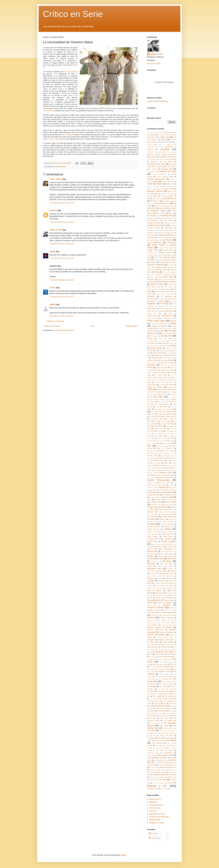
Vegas (149, 760)
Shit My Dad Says (153, 595)
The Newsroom (161, 706)
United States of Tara (164, 755)
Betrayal (163, 196)
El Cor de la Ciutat (163, 294)
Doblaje (174, 275)
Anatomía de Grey (167, 171)
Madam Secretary (163, 446)
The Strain (165, 718)
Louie (172, 438)
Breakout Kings (162, 218)
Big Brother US (163, 203)
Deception (170, 267)
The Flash (166, 672)
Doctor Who (168, 277)
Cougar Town (153, 250)
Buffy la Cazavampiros (158, 225)
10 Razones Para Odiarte (166, 135)
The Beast (161, 649)
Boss (157, 216)
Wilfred (160, 775)
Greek (164, 343)
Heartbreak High (168, 358)
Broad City (173, 218)
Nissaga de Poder (153, 495)
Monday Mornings (159, 475)
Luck (172, 441)
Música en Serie (163, 483)
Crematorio (151, 253)
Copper (171, 248)
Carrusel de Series (156, 805)
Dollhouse (151, 279)
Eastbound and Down (154, 289)
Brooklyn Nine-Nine (154, 223)
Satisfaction (170, 576)
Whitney (152, 775)
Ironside (169, 377)
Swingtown (151, 640)
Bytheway (153, 802)
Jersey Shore (152, 385)
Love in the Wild (162, 441)
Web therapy (164, 767)
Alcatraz (153, 157)
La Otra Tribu (156, 397)
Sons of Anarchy (165, 603)
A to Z (164, 145)
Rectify (161, 556)
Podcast (167, 529)
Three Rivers (157, 733)
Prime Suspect (153, 536)
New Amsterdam (171, 490)
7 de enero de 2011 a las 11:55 (61, 203)
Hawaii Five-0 (159, 355)
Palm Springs (165, 514)
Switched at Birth (164, 640)
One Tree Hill (171, 502)
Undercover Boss (153, 753)
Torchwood (151, 738)
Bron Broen (168, 220)
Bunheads (173, 225)
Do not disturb (164, 275)
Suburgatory (151, 613)
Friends (173, 321)
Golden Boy (154, 336)
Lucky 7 (150, 443)
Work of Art (172, 777)
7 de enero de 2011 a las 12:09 (61, 244)
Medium (162, 458)
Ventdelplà (158, 760)
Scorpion (162, 581)
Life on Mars (155, 412)
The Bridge (172, 654)
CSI (149, 257)
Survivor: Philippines (166, 632)
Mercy (166, 463)
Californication (152, 230)
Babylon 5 (170, 184)
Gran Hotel (173, 341)
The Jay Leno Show (166, 684)
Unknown (53, 211)
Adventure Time (152, 152)
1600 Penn (151, 137)
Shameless (160, 593)
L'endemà (173, 394)
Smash (150, 603)
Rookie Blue (151, 571)
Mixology (173, 470)
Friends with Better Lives (159, 324)
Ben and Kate (169, 194)
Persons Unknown (154, 527)
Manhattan (150, 451)
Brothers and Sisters (170, 223)
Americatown (151, 172)
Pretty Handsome (153, 534)
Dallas (174, 260)
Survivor (151, 617)
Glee (170, 331)
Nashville (162, 487)
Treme (149, 740)
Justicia (171, 387)
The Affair (167, 645)
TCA (175, 640)
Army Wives (169, 177)
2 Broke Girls (164, 137)
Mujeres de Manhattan (166, 478)
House (150, 368)
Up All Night (151, 758)
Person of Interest (167, 524)
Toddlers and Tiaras (170, 733)
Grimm (172, 343)
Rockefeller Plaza (154, 569)
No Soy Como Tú (155, 497)
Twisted (150, 745)
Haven (149, 355)
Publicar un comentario (55, 321)
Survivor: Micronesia (155, 630)
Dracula (171, 284)
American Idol (166, 169)
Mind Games (151, 468)
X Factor (163, 780)
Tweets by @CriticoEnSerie (158, 101)
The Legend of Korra (164, 691)
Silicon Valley (161, 598)
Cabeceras (169, 228)
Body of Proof (161, 213)
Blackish (162, 208)
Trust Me (170, 743)
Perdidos (151, 524)
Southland (166, 605)
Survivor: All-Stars (167, 618)
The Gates (158, 677)
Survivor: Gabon (167, 625)
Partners (162, 519)
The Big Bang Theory (161, 652)
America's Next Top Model (162, 162)
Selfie (171, 586)
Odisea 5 (159, 500)
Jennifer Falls (160, 382)
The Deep (153, 667)
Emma (155, 301)
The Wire (151, 731)
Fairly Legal (158, 311)
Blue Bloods (172, 208)
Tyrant (157, 746)
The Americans (165, 647)
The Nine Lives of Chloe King (163, 708)
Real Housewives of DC (168, 551)
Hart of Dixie (158, 353)
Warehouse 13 (171, 765)
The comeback (164, 662)
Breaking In (151, 218)
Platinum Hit (169, 527)
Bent (149, 196)
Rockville (170, 569)
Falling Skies (169, 311)
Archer (159, 177)
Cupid (161, 260)
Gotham (150, 338)
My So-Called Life (166, 485)
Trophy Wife (159, 740)
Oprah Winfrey (169, 505)
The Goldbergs (164, 679)
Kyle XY (164, 394)
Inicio (93, 326)
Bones (171, 213)
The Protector (170, 713)
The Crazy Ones (161, 664)
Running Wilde (154, 573)
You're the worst (153, 789)
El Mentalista (166, 296)
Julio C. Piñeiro (56, 179)
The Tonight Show (170, 721)
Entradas (153, 834)
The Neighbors (160, 703)
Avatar (172, 182)
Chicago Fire (157, 240)
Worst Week (153, 780)
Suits (161, 613)
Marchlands (151, 453)
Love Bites (150, 441)
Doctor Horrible (155, 277)
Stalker (172, 608)
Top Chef (153, 736)
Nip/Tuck (170, 492)
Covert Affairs (168, 250)
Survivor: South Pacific (165, 637)
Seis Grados (160, 586)
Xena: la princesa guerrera (161, 783)
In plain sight (161, 375)
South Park (152, 605)
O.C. (149, 500)
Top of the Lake (167, 735)
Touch (160, 738)
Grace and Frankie (165, 338)
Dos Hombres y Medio (167, 282)
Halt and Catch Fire (153, 346)
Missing (157, 470)
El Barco (158, 291)
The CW (173, 664)
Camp (155, 233)
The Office (151, 711)
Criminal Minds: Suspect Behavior (158, 255)
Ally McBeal (169, 157)
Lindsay (160, 414)
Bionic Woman (160, 206)
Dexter (157, 272)
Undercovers (168, 753)
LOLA (172, 429)
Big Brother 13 (155, 201)
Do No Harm (153, 275)
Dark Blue (171, 265)
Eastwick (166, 289)
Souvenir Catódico (156, 607)
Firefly (170, 314)
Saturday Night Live (155, 578)
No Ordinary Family (169, 495)
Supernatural (171, 613)
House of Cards (162, 368)
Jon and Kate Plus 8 (166, 385)
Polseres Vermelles (167, 532)
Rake (169, 547)
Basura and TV (155, 799)
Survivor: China (161, 623)
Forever (149, 318)
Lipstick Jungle (171, 414)
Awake (150, 184)
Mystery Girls (151, 487)
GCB (159, 328)
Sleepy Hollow (169, 600)
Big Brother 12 (170, 198)
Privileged (151, 539)
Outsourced (170, 512)
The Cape (152, 657)
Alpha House (164, 159)
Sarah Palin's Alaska (154, 576)
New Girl (153, 492)
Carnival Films (48, 111)
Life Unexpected (168, 412)
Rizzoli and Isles (165, 566)
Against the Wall (167, 152)
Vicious (157, 763)
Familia (149, 314)
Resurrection (154, 561)
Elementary (151, 299)
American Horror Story (156, 164)
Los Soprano (160, 436)
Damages (153, 262)
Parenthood (159, 517)
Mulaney (150, 483)
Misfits (69, 135)
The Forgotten (164, 674)
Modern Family (166, 473)
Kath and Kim (162, 389)
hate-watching (170, 353)
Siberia (163, 595)
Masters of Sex (153, 456)
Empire (172, 301)
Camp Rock (163, 233)
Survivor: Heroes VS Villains (159, 627)
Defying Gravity (161, 270)
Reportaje (159, 559)
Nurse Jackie (168, 497)
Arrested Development (156, 179)
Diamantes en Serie (157, 814)
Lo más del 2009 (155, 416)
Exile (171, 306)
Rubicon (173, 571)
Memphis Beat (171, 461)
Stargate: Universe (154, 610)
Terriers (149, 645)
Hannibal (173, 346)
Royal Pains (162, 571)
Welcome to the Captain (158, 770)
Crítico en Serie (73, 14)
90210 (163, 140)
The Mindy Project (167, 699)
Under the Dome (166, 750)
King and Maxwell (153, 394)
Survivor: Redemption (156, 635)
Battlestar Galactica (155, 191)
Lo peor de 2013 (160, 429)
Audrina (165, 182)
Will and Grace (171, 775)
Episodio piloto (155, 820)
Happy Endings (156, 348)
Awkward (159, 184)
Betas (155, 196)
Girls (162, 331)
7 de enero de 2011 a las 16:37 (61, 297)
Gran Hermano (162, 341)
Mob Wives (153, 473)
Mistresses (165, 470)
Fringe (173, 323)
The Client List (164, 659)
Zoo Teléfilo (165, 789)
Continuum (162, 248)
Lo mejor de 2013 (157, 419)
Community (172, 243)
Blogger (123, 855)
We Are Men (153, 767)
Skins (63, 135)
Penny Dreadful (168, 522)
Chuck (168, 240)
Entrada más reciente (52, 326)
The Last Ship (163, 689)
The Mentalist (159, 694)
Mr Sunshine (151, 478)
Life (175, 409)
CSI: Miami (159, 257)
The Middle (157, 696)
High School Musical (154, 363)
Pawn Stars (154, 522)
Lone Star (151, 431)
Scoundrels (158, 583)
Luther (157, 443)
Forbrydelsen (166, 316)
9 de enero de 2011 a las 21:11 (61, 316)
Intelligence (161, 377)
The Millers (153, 699)
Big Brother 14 (167, 201)
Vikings (161, 765)
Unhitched (150, 755)
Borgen (150, 216)
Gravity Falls (154, 343)
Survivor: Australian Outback (157, 620)
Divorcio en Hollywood (169, 272)
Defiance (150, 270)
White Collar (161, 772)
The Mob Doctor (153, 701)
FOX (157, 318)
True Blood (171, 740)
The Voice (164, 726)
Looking (160, 431)
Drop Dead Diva (153, 287)
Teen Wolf (154, 642)
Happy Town (170, 348)
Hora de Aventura (167, 365)
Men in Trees (155, 463)
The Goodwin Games (169, 682)
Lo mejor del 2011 (155, 426)
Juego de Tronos (155, 387)
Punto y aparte (169, 541)
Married (160, 453)
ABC (172, 145)
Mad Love (166, 443)
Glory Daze (165, 333)
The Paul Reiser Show (156, 713)
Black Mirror (151, 208)
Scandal (150, 581)
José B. (53, 288)
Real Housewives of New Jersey (162, 554)
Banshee (158, 189)
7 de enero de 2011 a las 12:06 (61, 222)
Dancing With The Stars (168, 262)
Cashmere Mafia (153, 235)
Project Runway (165, 539)
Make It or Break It (165, 448)
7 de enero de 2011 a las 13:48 (61, 280)
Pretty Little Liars (167, 534)
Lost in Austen (162, 438)
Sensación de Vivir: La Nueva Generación (160, 588)
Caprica (171, 233)
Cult (155, 260)
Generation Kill (169, 328)
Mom (149, 475)
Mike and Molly (169, 465)
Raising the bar (159, 546)
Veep (172, 758)
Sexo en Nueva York (157, 591)
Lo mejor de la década (162, 421)
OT (173, 509)
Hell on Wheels (152, 360)
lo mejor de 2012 (170, 416)
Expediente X (152, 309)
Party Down (172, 519)
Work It (162, 777)
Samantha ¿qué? (168, 573)
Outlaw (160, 512)
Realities (150, 556)
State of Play (169, 610)
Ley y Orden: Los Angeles (162, 409)
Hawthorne (156, 358)
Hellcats (163, 360)
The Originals (162, 711)
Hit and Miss (169, 363)
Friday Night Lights (156, 321)
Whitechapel (172, 772)
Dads (167, 260)
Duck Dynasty (169, 287)
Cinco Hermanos (154, 243)
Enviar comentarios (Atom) (64, 330)
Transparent (169, 738)
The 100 (158, 644)
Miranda (160, 468)
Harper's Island (164, 351)
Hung (149, 375)
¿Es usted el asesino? (154, 132)
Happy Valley (152, 351)
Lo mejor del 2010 (167, 424)
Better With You (157, 199)
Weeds (174, 767)
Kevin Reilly (170, 392)
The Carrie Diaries (164, 657)
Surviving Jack (155, 615)
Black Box (171, 206)
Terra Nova (168, 642)
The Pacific (173, 711)
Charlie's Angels (163, 238)
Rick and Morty (167, 564)
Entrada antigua (132, 326)
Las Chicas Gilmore (161, 404)
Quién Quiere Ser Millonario (160, 544)
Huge (172, 372)
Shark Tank (170, 593)
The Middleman (170, 696)
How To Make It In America (157, 372)
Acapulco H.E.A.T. (153, 147)
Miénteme (158, 465)
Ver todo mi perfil (154, 64)
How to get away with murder (163, 370)
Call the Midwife (164, 230)
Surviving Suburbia (168, 615)
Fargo (160, 313)
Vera (165, 760)
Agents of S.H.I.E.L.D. (155, 154)
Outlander (151, 512)
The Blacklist (160, 654)
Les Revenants (162, 407)
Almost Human (152, 159)
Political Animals (152, 532)
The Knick (163, 686)
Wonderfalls (153, 777)
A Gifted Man (168, 142)
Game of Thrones (160, 326)
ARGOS (53, 305)
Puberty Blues (152, 542)
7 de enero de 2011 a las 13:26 (61, 258)
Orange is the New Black (157, 507)
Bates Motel (169, 189)
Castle (164, 235)
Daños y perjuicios (157, 265)
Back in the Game (153, 186)
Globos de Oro (153, 333)
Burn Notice (155, 228)
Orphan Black (163, 509)
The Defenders (165, 667)
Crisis (172, 255)
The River (151, 716)
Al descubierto (171, 154)
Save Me (170, 578)
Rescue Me (172, 559)
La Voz (161, 402)
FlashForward (152, 316)
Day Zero (153, 811)
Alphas (174, 159)
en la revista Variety (70, 71)
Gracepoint (151, 341)
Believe (159, 194)
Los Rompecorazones (162, 434)
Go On (174, 333)
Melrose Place (158, 460)
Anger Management (159, 174)
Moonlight (170, 475)
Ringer (149, 566)
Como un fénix (155, 808)
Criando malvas (165, 253)
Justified (150, 389)
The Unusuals (155, 723)
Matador (164, 456)
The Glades (167, 677)
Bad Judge (167, 186)
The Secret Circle (164, 716)
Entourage (165, 304)
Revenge (167, 561)
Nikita (162, 492)
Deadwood (159, 267)
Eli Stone (161, 299)
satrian (52, 252)
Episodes (162, 306)
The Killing (151, 686)
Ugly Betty (165, 746)
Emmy (163, 301)
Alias (160, 157)
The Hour (153, 684)
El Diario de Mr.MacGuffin (159, 817)
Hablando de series (157, 823)
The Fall (157, 672)
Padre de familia (153, 514)
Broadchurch (155, 220)
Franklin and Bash (168, 318)
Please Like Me (153, 529)
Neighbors (160, 490)
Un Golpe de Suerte (159, 748)
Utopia (161, 758)
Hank (164, 346)
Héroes (171, 360)
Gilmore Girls (152, 331)
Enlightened (152, 304)
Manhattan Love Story (165, 451)
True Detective (158, 743)
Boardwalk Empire (158, 211)
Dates (149, 267)
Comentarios (155, 838)
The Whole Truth (168, 728)
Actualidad (165, 149)
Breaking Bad (167, 216)
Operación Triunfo (156, 505)
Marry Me (170, 453)
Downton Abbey (61, 167)
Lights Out (151, 414)
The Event (167, 669)
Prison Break (168, 536)
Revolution (151, 564)
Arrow (156, 182)
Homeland (151, 365)
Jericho (171, 382)
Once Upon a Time (154, 502)
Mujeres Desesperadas (159, 480)
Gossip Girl (51, 139)
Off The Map (169, 500)
